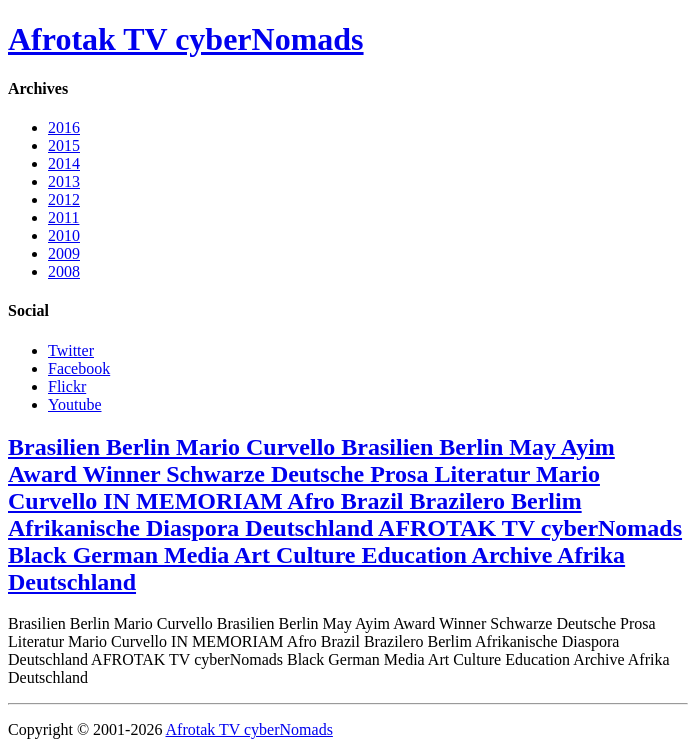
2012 (64, 199)
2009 (64, 253)
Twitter (71, 350)
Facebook (79, 368)
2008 (64, 271)
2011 (63, 217)
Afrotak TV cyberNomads (186, 39)
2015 (64, 145)
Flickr (67, 386)
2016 (64, 127)
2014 (64, 163)
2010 (64, 235)
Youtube (75, 404)
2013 (64, 181)
